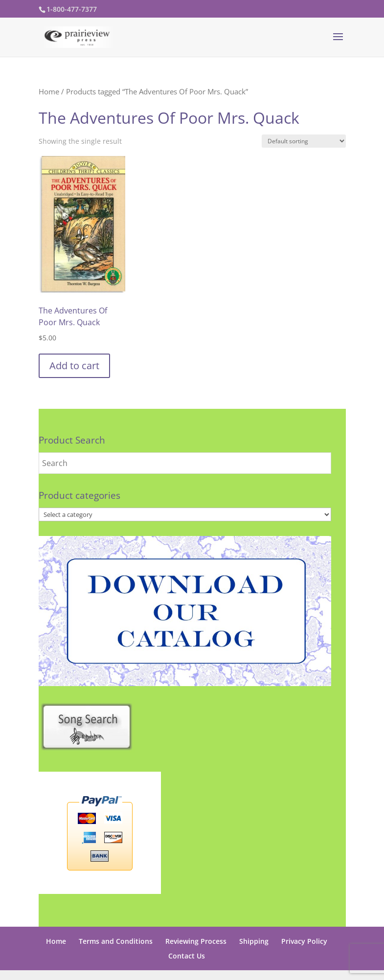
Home (49, 91)
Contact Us (187, 956)
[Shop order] (304, 141)
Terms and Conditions (116, 941)
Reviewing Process (196, 941)
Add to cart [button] (74, 366)
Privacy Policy (304, 941)
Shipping (254, 941)
